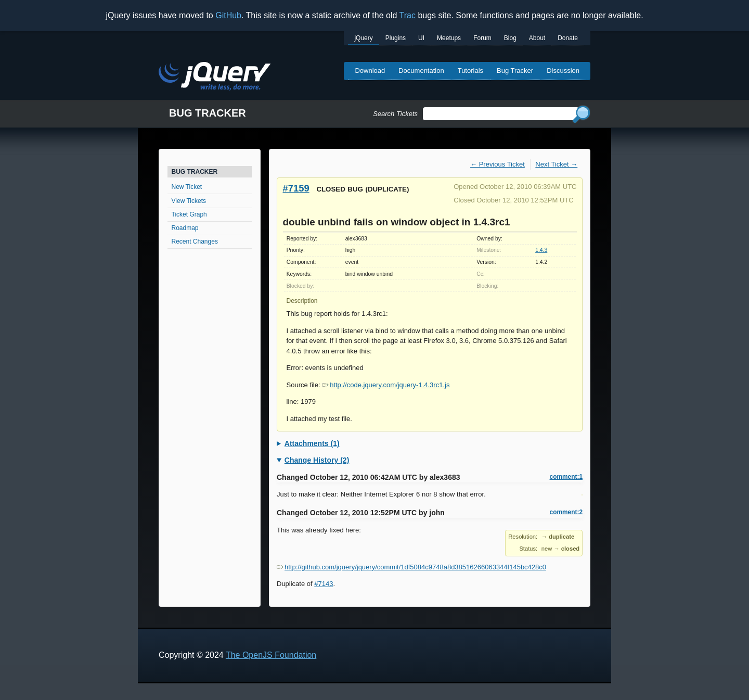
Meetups (449, 38)
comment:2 (566, 512)
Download (370, 71)
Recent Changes (195, 241)
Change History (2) (317, 460)
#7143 (324, 584)
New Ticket (187, 187)
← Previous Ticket (498, 164)
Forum (482, 38)
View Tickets (189, 201)
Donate (568, 38)
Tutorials (470, 71)
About (537, 38)
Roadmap (185, 228)
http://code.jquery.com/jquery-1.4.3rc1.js (386, 385)
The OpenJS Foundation (271, 655)
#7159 (296, 188)
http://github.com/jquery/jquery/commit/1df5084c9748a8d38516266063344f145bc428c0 (411, 567)
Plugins (396, 38)
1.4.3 (541, 250)
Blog (510, 38)
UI (421, 38)
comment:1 (566, 477)
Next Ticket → (556, 164)
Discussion (563, 71)
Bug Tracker (515, 71)
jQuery (363, 38)
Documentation (421, 71)
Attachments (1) (312, 443)
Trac (408, 15)
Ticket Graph (189, 214)
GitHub (228, 15)
